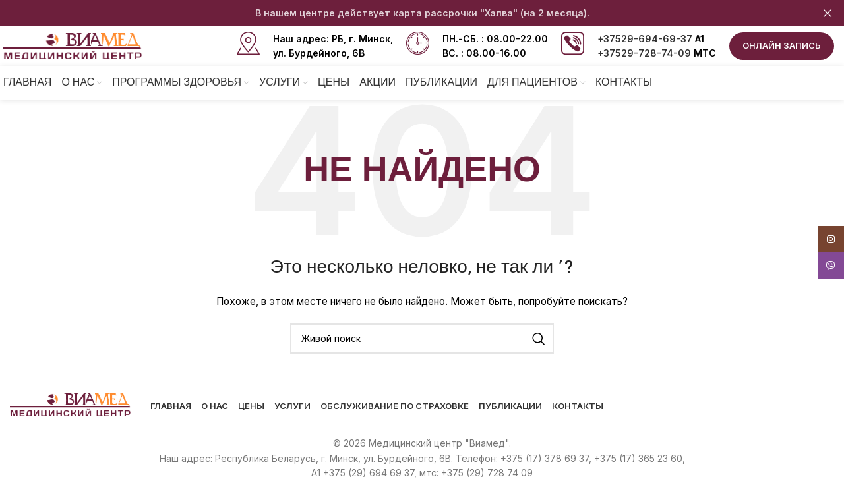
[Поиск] (422, 339)
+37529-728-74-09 (644, 53)
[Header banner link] (402, 13)
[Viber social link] (831, 266)
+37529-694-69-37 (645, 39)
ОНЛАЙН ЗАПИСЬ (782, 45)
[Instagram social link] (831, 239)
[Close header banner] (828, 13)
